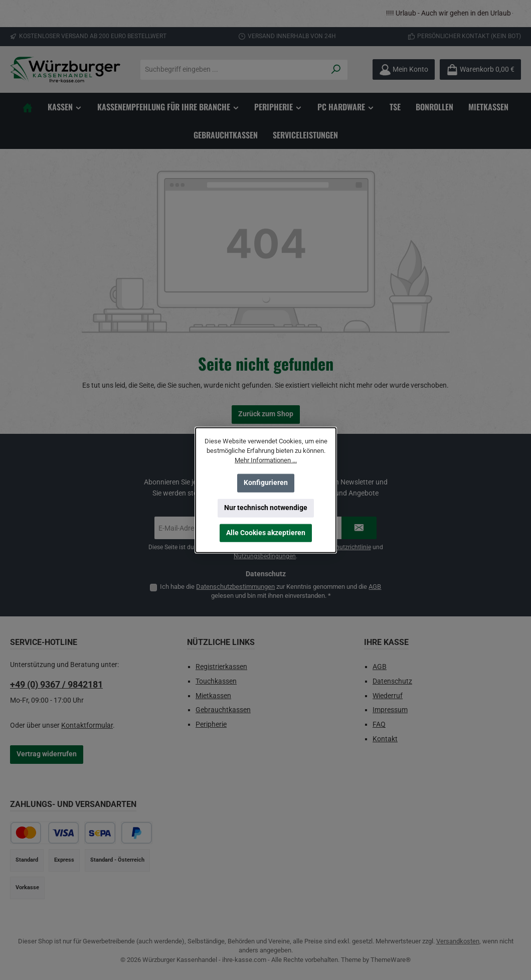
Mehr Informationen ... (266, 460)
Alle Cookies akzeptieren (266, 533)
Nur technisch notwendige (266, 508)
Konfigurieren (266, 483)
